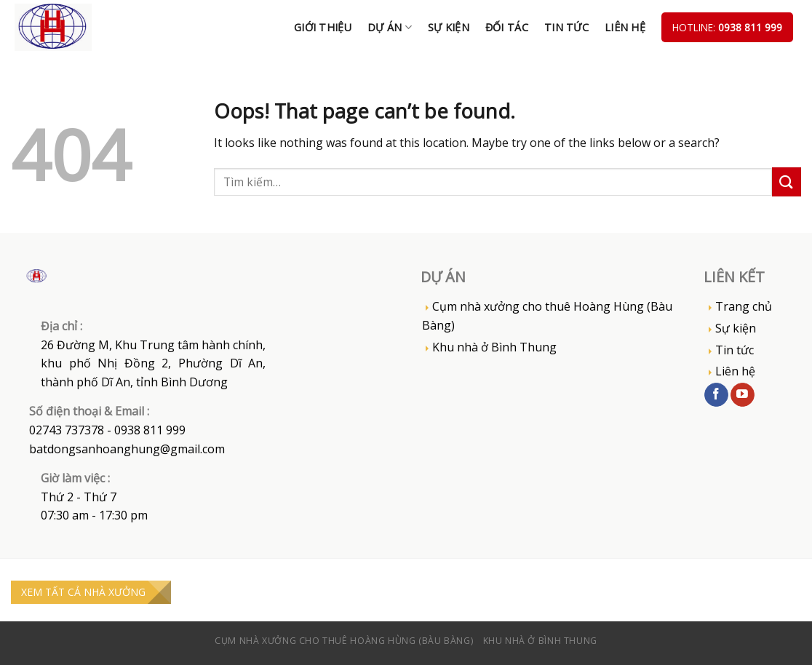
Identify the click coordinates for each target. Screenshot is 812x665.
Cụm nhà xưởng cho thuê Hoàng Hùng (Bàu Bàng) (547, 316)
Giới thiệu (323, 27)
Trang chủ (744, 306)
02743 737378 (67, 430)
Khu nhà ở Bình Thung (494, 347)
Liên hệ (625, 27)
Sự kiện (449, 27)
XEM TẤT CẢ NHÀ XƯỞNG (83, 592)
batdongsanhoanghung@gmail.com (127, 449)
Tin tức (566, 27)
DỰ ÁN (390, 28)
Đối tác (507, 27)
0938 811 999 (750, 27)
